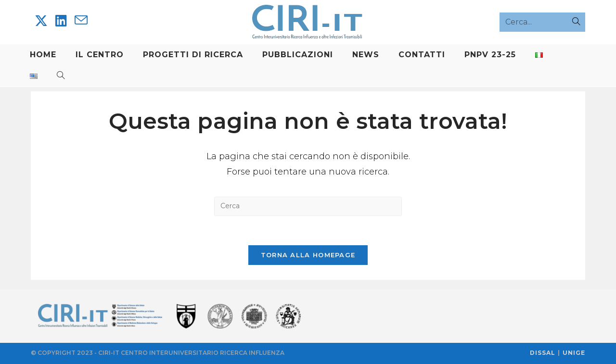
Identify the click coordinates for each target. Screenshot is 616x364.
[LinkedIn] (61, 21)
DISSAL (543, 353)
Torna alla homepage (308, 255)
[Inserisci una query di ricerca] (308, 206)
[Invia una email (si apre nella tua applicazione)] (81, 20)
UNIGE (574, 353)
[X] (41, 21)
